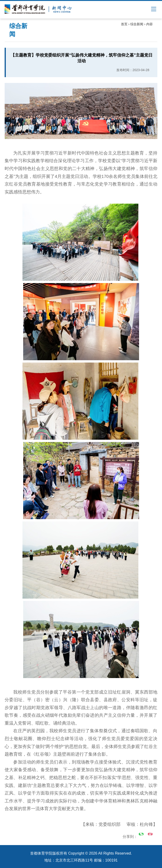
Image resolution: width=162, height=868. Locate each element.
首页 (124, 24)
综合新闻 (137, 24)
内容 (149, 24)
